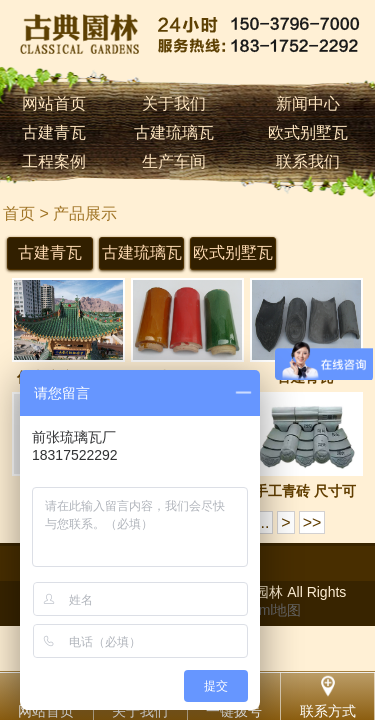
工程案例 (54, 161)
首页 (19, 213)
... (262, 522)
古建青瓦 (54, 132)
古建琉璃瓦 (174, 132)
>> (312, 522)
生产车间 (174, 161)
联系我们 (308, 161)
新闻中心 (308, 103)
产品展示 (85, 213)
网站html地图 (260, 610)
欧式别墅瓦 (308, 132)
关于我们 (174, 103)
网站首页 (54, 103)
